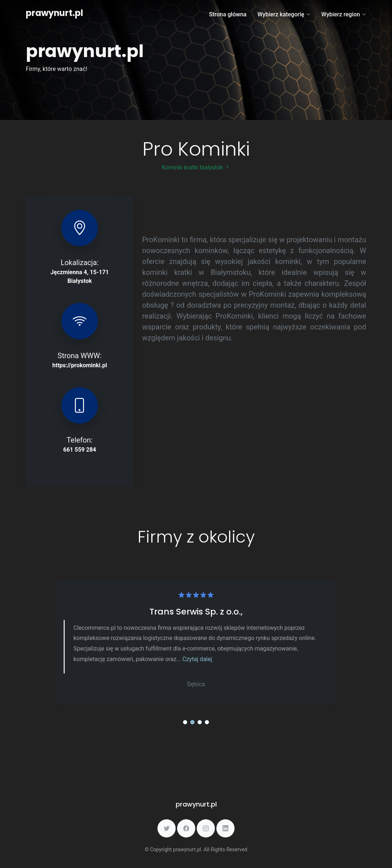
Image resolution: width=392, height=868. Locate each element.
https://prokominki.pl (80, 365)
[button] (185, 722)
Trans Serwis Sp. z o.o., (196, 611)
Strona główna (228, 14)
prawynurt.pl (55, 13)
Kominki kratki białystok (196, 167)
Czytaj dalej (197, 659)
